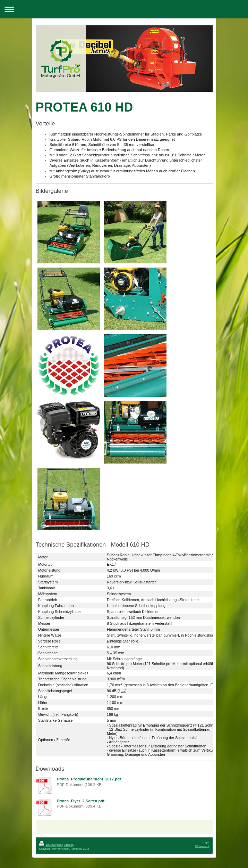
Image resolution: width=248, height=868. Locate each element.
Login (206, 842)
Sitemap (69, 845)
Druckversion (51, 845)
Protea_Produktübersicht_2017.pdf (89, 779)
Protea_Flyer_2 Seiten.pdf (81, 801)
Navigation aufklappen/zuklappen (124, 9)
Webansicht (202, 846)
